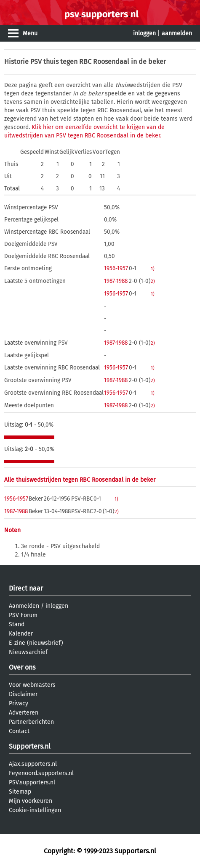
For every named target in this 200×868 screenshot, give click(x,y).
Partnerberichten (31, 722)
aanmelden (177, 33)
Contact (19, 731)
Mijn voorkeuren (31, 801)
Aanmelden (24, 606)
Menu (30, 33)
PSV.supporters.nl (32, 782)
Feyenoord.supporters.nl (41, 773)
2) (153, 281)
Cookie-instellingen (35, 810)
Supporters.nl (30, 746)
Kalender (21, 634)
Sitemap (20, 792)
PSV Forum (23, 615)
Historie (16, 62)
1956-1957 (116, 268)
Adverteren (24, 713)
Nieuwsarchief (28, 652)
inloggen (144, 33)
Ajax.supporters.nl (33, 764)
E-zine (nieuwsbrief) (36, 643)
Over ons (22, 667)
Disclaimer (23, 694)
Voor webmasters (32, 685)
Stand (17, 624)
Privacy (19, 703)
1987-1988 (116, 281)
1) (153, 269)
